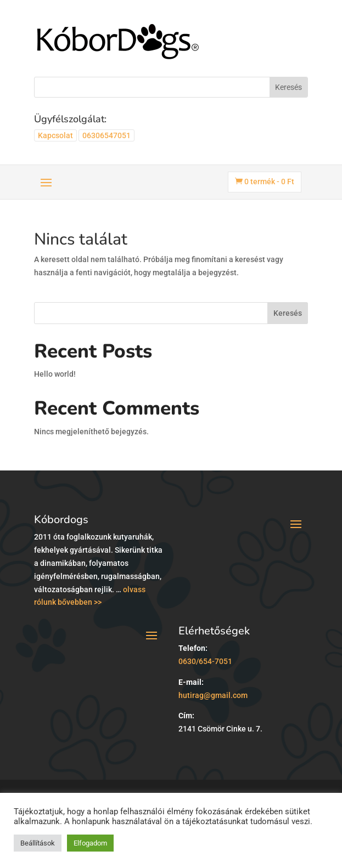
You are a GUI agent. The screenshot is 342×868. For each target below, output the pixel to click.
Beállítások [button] (38, 843)
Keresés (288, 313)
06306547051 (106, 135)
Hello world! (55, 374)
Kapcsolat (55, 135)
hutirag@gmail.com (213, 695)
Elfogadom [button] (90, 843)
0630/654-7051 (205, 661)
